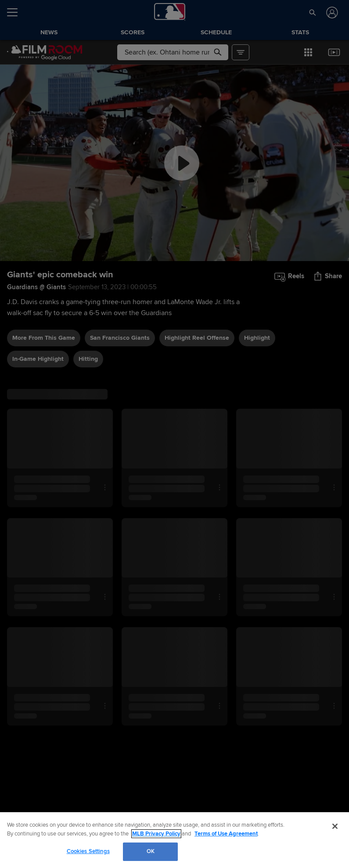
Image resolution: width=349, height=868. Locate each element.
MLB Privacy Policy (156, 834)
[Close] (335, 826)
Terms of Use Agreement (226, 834)
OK (151, 851)
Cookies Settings (88, 851)
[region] (174, 840)
